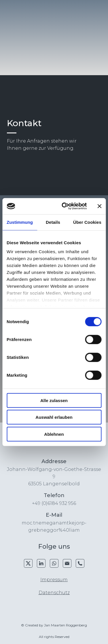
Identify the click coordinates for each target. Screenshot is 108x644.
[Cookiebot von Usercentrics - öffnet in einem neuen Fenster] (64, 206)
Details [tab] (53, 222)
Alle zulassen (54, 400)
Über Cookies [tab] (87, 222)
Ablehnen (54, 434)
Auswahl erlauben (54, 417)
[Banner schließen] (99, 206)
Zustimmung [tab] (20, 222)
